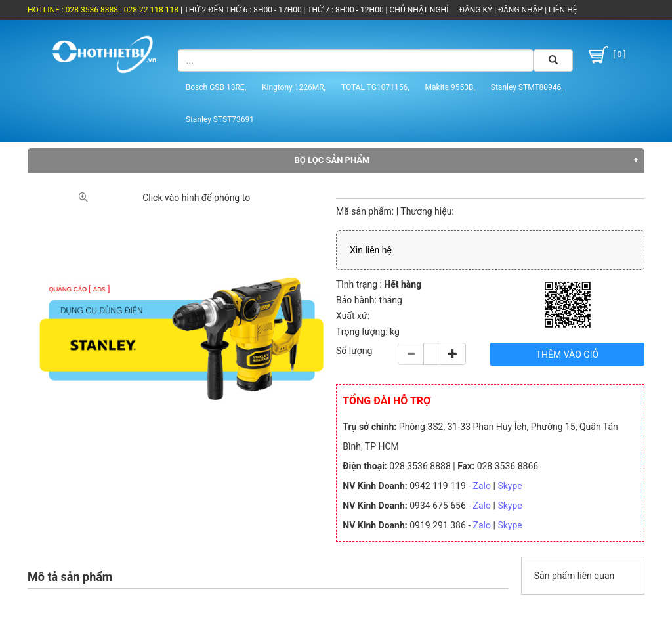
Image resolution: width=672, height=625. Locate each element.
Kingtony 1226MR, (294, 87)
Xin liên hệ (371, 250)
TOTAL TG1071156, (375, 87)
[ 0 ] (606, 55)
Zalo (482, 486)
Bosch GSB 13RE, (216, 87)
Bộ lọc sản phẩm (332, 160)
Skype (510, 486)
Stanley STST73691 (220, 119)
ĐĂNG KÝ (476, 10)
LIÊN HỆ (562, 10)
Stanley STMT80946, (527, 87)
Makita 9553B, (450, 87)
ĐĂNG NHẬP (520, 10)
